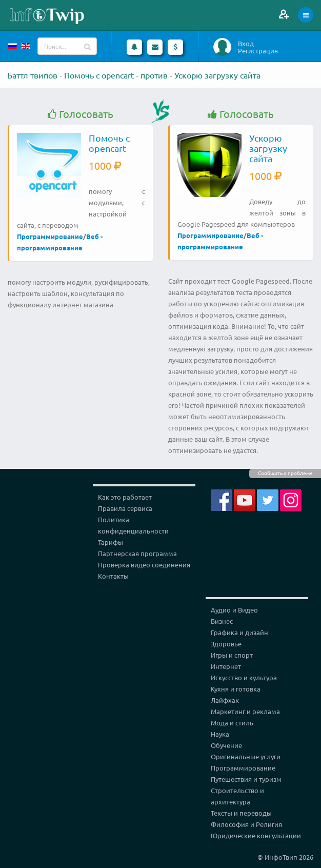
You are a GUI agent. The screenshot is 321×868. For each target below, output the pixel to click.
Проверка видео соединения (144, 565)
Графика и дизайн (239, 632)
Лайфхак (225, 700)
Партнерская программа (137, 553)
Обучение (226, 745)
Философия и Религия (246, 824)
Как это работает (125, 497)
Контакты (113, 576)
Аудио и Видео (234, 610)
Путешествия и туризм (246, 779)
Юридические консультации (256, 835)
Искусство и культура (244, 677)
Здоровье (226, 644)
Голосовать (81, 114)
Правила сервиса (125, 508)
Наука (220, 734)
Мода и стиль (232, 723)
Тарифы (111, 542)
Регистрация (258, 51)
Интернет (226, 666)
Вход (246, 44)
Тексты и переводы (241, 813)
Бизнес (222, 621)
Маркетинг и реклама (245, 711)
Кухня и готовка (236, 689)
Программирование (50, 236)
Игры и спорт (232, 655)
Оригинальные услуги (246, 756)
